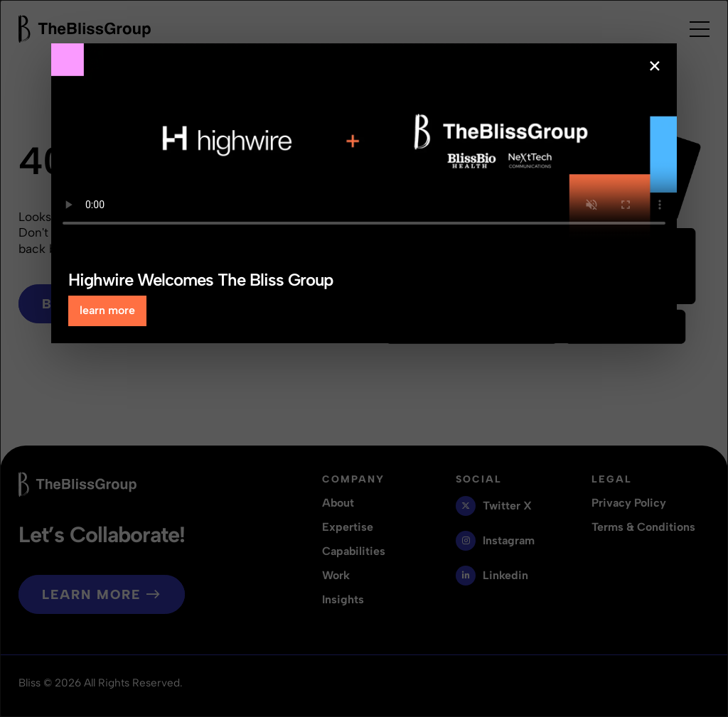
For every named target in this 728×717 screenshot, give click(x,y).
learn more (107, 310)
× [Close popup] (655, 66)
